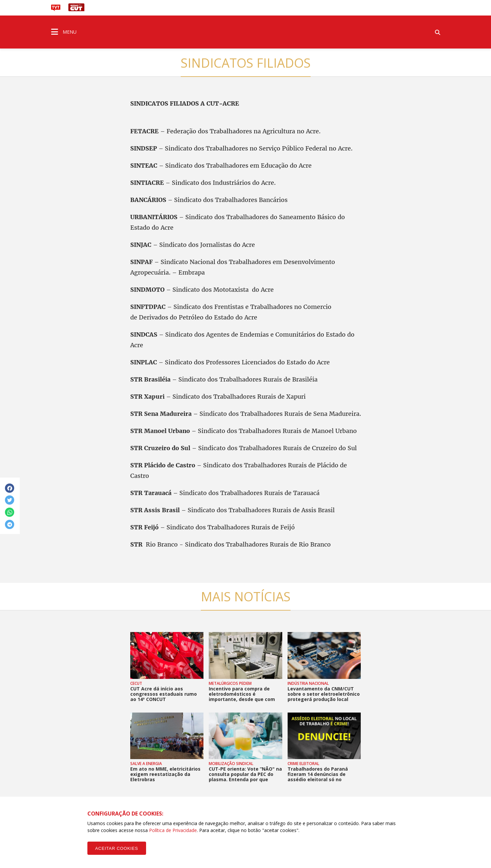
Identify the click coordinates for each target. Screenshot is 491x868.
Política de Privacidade (173, 830)
